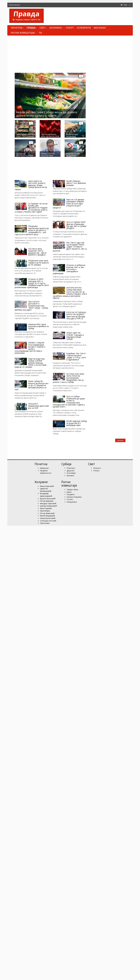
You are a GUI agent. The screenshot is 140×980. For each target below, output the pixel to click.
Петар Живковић (47, 513)
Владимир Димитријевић (46, 495)
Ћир (125, 5)
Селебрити (84, 28)
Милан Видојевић (48, 516)
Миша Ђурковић (47, 486)
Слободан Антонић (48, 521)
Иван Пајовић (46, 508)
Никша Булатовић (48, 518)
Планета (97, 468)
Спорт (70, 28)
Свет (43, 28)
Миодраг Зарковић (48, 503)
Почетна (17, 28)
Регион (96, 471)
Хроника (70, 475)
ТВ (40, 33)
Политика (71, 468)
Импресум (44, 468)
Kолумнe (56, 28)
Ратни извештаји (23, 33)
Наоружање (72, 502)
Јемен (69, 492)
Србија (32, 28)
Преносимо (45, 523)
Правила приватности (46, 472)
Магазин (100, 28)
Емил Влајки (45, 511)
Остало (70, 499)
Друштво (71, 471)
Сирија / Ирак (72, 489)
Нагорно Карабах (74, 497)
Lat (130, 5)
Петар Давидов (47, 501)
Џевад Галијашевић (49, 506)
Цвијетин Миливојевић (46, 490)
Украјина (71, 494)
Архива (120, 440)
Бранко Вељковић (48, 499)
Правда (26, 14)
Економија (71, 473)
